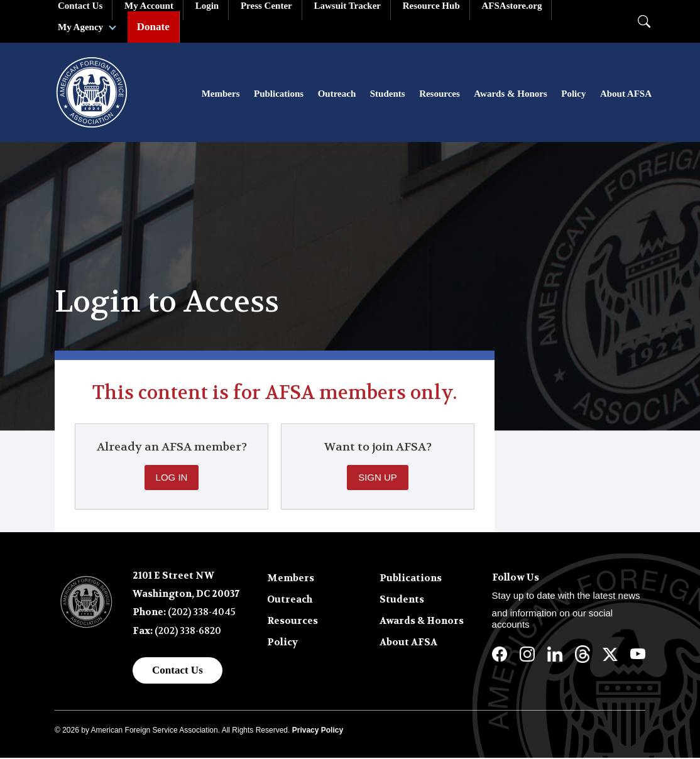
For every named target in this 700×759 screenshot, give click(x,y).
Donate (153, 27)
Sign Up (378, 478)
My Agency (80, 27)
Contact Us (178, 671)
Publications (279, 94)
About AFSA (626, 94)
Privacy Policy (318, 731)
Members (221, 94)
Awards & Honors (510, 94)
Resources (440, 94)
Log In (172, 478)
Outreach (337, 94)
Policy (573, 94)
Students (388, 94)
